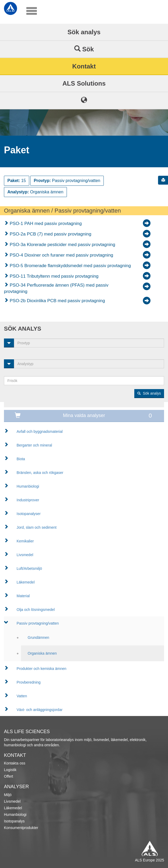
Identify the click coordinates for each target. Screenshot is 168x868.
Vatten (22, 696)
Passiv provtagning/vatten (38, 623)
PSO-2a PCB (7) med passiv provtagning (50, 234)
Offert (9, 776)
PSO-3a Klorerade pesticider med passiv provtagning (62, 245)
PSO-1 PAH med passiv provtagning (45, 224)
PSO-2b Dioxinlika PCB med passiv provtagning (57, 301)
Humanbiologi (28, 486)
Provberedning (29, 682)
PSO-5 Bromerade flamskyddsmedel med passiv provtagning (70, 266)
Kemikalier (25, 541)
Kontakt (84, 66)
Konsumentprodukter (21, 828)
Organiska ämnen (42, 653)
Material (23, 596)
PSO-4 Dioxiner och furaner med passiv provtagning (61, 255)
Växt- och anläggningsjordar (39, 710)
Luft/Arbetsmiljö (29, 568)
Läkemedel (26, 582)
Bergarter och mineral (34, 445)
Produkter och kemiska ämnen (41, 669)
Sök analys (84, 32)
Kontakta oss (15, 763)
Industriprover (28, 500)
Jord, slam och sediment (37, 527)
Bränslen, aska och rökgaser (40, 473)
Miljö (8, 795)
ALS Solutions (84, 83)
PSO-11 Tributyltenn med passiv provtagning (53, 276)
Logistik (10, 770)
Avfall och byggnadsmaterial (40, 431)
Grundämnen (38, 637)
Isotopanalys (14, 821)
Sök (84, 49)
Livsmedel (25, 555)
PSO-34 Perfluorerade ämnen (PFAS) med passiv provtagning (56, 288)
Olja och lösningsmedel (36, 610)
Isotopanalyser (29, 514)
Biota (21, 459)
